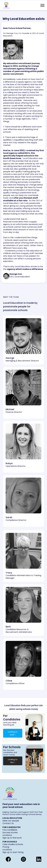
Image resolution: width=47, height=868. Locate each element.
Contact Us (8, 823)
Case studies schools (13, 844)
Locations (7, 835)
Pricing (6, 847)
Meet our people (11, 821)
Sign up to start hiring (13, 852)
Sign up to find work (12, 838)
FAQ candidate (10, 830)
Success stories (10, 833)
